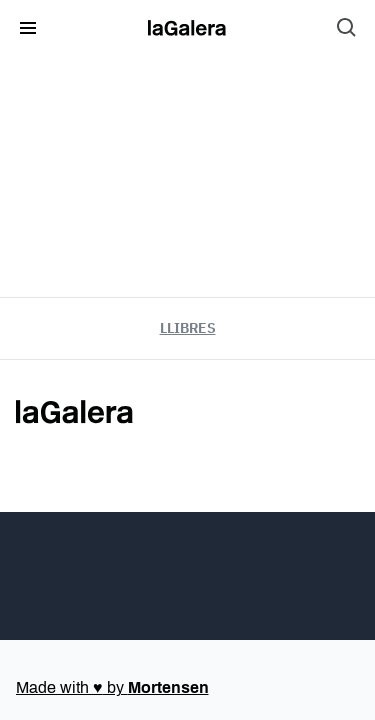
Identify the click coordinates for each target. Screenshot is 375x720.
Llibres (188, 328)
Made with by (112, 687)
